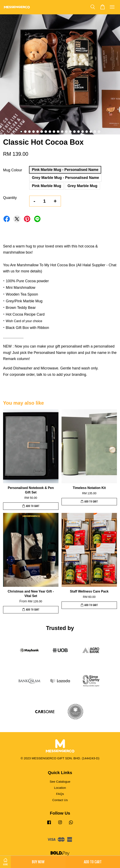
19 (95, 132)
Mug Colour (13, 170)
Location (60, 788)
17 (87, 132)
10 (58, 132)
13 (70, 132)
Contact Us (60, 800)
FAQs (60, 794)
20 (99, 132)
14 (74, 132)
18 (91, 132)
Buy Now (38, 862)
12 (66, 132)
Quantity (10, 198)
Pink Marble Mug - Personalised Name (65, 170)
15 (79, 132)
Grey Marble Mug (82, 186)
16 (83, 132)
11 (62, 132)
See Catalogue (60, 782)
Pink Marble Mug (47, 186)
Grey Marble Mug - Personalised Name (65, 178)
